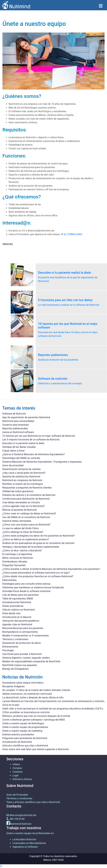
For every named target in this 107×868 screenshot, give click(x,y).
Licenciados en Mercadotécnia (29, 843)
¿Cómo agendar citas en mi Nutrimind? (23, 506)
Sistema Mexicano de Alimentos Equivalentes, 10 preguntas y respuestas (42, 462)
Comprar (17, 768)
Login (16, 775)
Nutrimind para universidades (18, 421)
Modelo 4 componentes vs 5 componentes (26, 636)
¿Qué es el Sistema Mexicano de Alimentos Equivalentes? (34, 454)
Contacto (18, 772)
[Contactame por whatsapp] (1, 866)
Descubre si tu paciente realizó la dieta (23, 443)
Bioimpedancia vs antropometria (20, 632)
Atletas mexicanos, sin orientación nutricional (27, 694)
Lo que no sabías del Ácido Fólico (21, 528)
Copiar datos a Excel (13, 451)
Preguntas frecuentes (14, 565)
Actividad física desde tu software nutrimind (26, 591)
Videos (16, 764)
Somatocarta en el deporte (17, 617)
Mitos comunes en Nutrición (18, 558)
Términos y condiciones (15, 639)
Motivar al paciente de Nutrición (20, 510)
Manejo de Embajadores (15, 669)
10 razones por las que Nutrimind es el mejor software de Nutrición (39, 436)
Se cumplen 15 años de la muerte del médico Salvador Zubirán (36, 690)
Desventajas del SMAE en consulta (21, 458)
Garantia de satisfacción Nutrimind (21, 477)
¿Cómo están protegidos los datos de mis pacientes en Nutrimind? (38, 536)
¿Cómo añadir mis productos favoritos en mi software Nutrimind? (38, 576)
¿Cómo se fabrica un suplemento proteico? (26, 539)
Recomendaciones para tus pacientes (23, 628)
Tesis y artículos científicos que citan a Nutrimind (33, 802)
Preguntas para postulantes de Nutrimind (25, 738)
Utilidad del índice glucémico (18, 491)
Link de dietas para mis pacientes (20, 595)
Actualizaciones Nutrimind (17, 602)
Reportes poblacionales (15, 428)
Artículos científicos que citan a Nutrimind (25, 746)
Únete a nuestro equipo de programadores (25, 727)
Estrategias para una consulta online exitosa (26, 584)
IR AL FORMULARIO (72, 234)
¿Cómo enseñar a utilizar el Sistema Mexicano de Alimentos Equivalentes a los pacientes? (51, 569)
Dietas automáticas (13, 606)
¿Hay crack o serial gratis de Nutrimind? (24, 473)
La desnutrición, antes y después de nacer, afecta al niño (33, 697)
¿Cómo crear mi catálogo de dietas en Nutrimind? (29, 514)
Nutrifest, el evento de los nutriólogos (23, 484)
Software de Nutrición (14, 414)
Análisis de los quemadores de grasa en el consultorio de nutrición (38, 543)
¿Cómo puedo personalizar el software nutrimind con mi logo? (36, 573)
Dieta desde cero (11, 613)
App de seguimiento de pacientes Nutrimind (26, 417)
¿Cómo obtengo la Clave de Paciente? (23, 532)
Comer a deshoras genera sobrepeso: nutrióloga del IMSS (34, 720)
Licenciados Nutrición (24, 839)
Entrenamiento (10, 647)
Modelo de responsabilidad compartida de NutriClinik (31, 661)
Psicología (8, 650)
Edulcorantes (9, 580)
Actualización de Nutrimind (17, 742)
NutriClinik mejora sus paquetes (20, 665)
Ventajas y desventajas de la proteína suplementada (31, 547)
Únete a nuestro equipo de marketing (22, 731)
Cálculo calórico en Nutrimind (18, 610)
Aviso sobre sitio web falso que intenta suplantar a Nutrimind (35, 749)
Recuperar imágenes (13, 686)
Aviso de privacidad (13, 465)
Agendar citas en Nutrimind (17, 624)
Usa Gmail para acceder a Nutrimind (22, 654)
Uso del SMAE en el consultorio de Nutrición (26, 517)
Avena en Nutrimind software (18, 432)
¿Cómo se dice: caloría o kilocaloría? (22, 550)
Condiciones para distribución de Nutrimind (26, 499)
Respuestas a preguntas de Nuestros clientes (27, 488)
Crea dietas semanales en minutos (21, 502)
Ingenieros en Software (25, 847)
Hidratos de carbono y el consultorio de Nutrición (29, 495)
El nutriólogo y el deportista (17, 554)
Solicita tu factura (22, 779)
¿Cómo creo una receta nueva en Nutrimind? (26, 525)
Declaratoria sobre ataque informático (23, 683)
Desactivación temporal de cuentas (21, 469)
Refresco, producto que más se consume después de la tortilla (36, 716)
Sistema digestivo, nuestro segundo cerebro (26, 658)
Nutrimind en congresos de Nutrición (22, 480)
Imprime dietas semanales (17, 521)
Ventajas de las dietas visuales (19, 447)
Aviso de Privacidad (17, 795)
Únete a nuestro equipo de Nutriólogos (23, 723)
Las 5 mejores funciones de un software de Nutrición (31, 440)
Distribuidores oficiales (15, 562)
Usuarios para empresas (16, 425)
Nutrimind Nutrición (21, 824)
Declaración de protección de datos (22, 643)
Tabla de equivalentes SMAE (18, 599)
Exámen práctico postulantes (18, 734)
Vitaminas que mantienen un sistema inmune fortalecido (33, 587)
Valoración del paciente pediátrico (21, 621)
